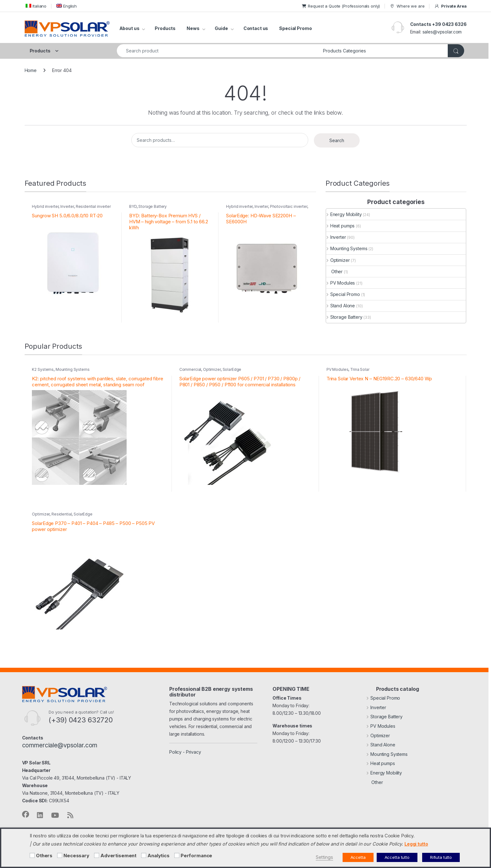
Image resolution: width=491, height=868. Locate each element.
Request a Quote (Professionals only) (341, 6)
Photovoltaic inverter (289, 206)
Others (44, 856)
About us (129, 28)
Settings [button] (324, 857)
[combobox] (218, 51)
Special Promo (295, 28)
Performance (196, 856)
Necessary (76, 856)
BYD (133, 206)
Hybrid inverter (45, 206)
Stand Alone (341, 306)
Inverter (67, 206)
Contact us (256, 28)
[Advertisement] (97, 855)
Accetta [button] (358, 857)
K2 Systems (43, 369)
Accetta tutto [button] (397, 857)
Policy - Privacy (185, 752)
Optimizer (338, 260)
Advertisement (118, 856)
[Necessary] (60, 855)
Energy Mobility (344, 214)
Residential (62, 514)
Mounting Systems (347, 248)
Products (165, 28)
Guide (221, 28)
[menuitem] (36, 6)
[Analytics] (144, 855)
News (193, 28)
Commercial (190, 369)
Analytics (159, 856)
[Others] (32, 855)
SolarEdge (232, 369)
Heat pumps (340, 226)
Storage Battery (153, 206)
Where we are (407, 6)
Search (337, 140)
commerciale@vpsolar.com (60, 745)
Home (31, 70)
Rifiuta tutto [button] (441, 857)
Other (334, 271)
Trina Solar (360, 369)
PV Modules (341, 283)
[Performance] (177, 855)
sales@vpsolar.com (442, 32)
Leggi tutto (416, 844)
